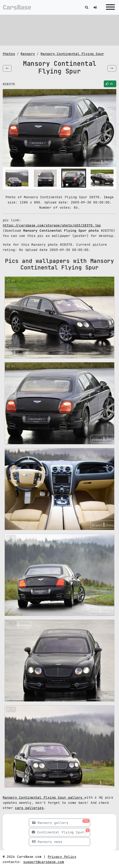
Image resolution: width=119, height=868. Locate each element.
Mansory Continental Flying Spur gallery (44, 797)
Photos (9, 54)
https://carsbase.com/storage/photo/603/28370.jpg (52, 225)
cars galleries (29, 808)
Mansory (28, 54)
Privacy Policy (62, 857)
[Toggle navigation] (109, 7)
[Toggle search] (87, 7)
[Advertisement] (59, 29)
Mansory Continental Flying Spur (72, 54)
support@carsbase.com (44, 862)
